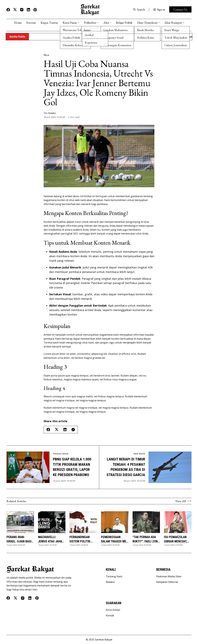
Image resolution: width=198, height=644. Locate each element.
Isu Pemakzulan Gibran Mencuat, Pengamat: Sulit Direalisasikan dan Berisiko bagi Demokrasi (177, 539)
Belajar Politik (124, 23)
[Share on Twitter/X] (57, 430)
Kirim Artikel (113, 610)
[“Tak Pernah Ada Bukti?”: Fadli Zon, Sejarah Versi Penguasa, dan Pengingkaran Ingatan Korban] (146, 522)
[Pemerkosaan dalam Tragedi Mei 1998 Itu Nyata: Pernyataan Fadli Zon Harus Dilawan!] (115, 522)
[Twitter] (15, 10)
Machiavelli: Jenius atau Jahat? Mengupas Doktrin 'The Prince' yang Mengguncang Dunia (52, 539)
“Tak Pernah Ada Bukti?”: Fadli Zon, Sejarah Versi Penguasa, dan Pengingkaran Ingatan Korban (145, 539)
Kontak (110, 615)
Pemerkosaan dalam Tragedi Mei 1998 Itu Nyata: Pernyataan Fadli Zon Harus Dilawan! (114, 539)
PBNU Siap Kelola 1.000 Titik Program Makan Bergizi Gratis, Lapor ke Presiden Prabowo (72, 467)
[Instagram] (22, 10)
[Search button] (139, 9)
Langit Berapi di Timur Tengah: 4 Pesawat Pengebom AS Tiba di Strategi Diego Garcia (126, 467)
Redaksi (110, 582)
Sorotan (31, 23)
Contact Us (180, 9)
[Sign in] (159, 9)
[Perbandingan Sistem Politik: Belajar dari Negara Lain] (83, 522)
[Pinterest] (35, 10)
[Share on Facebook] (48, 430)
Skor (46, 55)
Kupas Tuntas (49, 23)
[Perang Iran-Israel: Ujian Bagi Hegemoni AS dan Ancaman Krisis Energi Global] (20, 522)
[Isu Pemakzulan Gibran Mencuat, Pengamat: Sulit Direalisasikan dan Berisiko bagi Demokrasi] (178, 522)
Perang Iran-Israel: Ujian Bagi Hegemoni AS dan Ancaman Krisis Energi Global (19, 539)
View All (183, 501)
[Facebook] (8, 10)
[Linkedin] (28, 10)
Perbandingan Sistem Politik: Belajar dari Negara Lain (80, 539)
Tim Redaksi (50, 113)
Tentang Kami (114, 576)
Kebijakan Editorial (167, 582)
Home (18, 23)
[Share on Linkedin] (65, 430)
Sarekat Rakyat (104, 640)
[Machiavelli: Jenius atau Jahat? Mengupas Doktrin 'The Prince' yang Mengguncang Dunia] (52, 522)
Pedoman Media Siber (169, 576)
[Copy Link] (73, 430)
